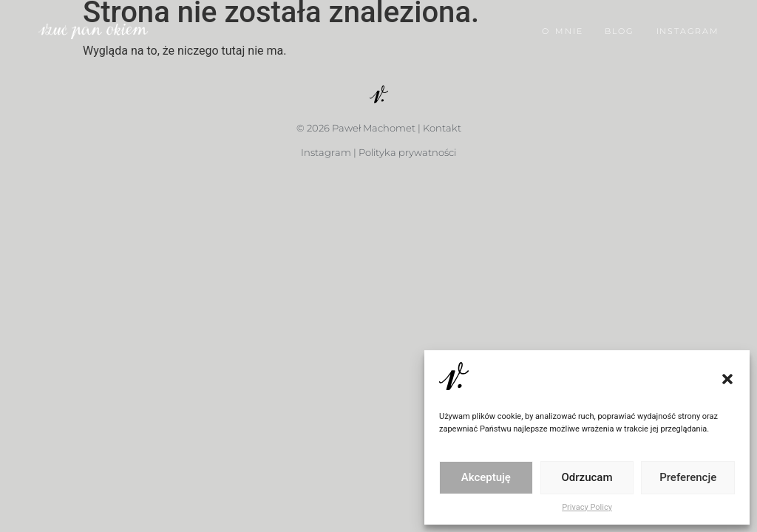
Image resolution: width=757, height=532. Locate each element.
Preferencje (688, 477)
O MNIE (562, 28)
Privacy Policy (587, 507)
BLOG (619, 28)
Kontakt (442, 128)
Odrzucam (587, 477)
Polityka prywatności (407, 152)
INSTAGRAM (688, 28)
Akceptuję (486, 477)
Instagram (326, 152)
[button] (727, 379)
